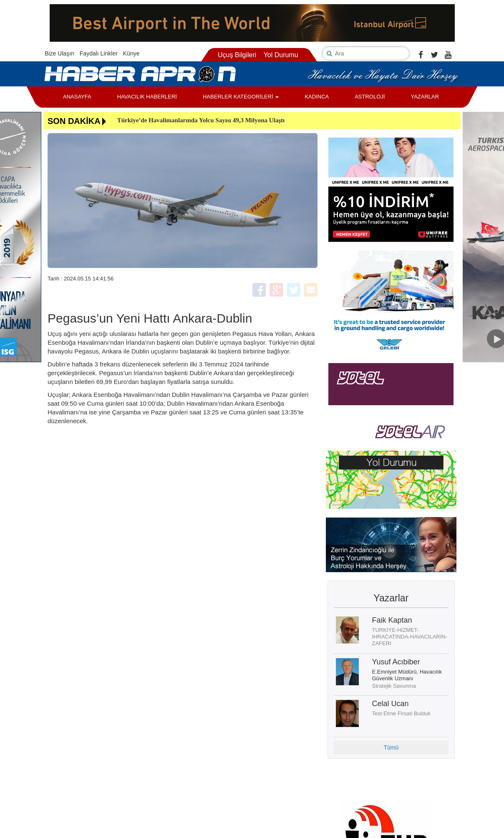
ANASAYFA (77, 97)
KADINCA (317, 97)
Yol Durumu (281, 55)
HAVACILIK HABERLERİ (147, 97)
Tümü (391, 747)
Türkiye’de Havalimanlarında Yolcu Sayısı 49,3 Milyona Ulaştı (201, 120)
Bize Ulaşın (59, 53)
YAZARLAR (425, 97)
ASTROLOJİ (370, 97)
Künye (131, 53)
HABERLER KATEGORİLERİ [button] (241, 97)
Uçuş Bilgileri (237, 55)
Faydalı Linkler (99, 53)
